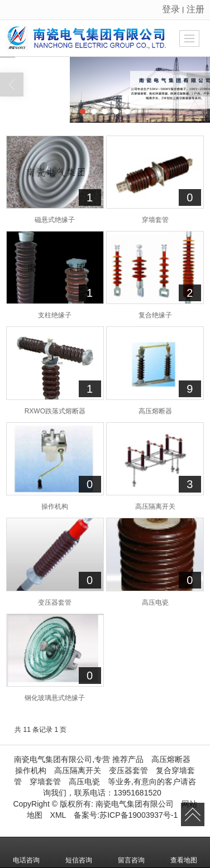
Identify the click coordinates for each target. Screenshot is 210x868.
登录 (171, 9)
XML (58, 815)
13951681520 (137, 793)
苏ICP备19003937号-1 (139, 815)
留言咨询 (131, 852)
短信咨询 (79, 852)
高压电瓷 (84, 782)
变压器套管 (128, 770)
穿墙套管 (45, 782)
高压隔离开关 (78, 770)
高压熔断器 (171, 759)
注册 (195, 9)
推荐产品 (128, 759)
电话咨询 (26, 852)
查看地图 (184, 852)
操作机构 (31, 770)
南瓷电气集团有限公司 (135, 804)
